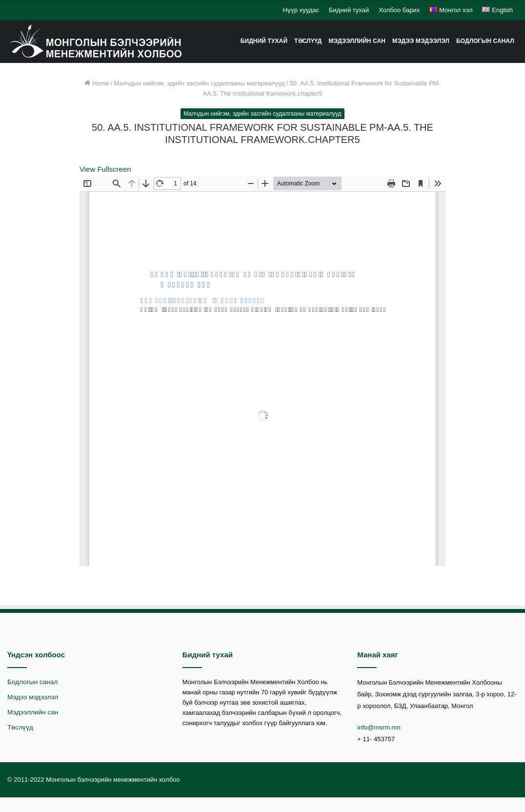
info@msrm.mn (379, 727)
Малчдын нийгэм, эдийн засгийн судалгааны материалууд (199, 83)
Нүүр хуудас (301, 10)
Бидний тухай (349, 10)
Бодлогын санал (485, 41)
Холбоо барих (399, 10)
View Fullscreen (105, 169)
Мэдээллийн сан (357, 41)
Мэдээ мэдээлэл (421, 41)
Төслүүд (308, 41)
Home (97, 83)
